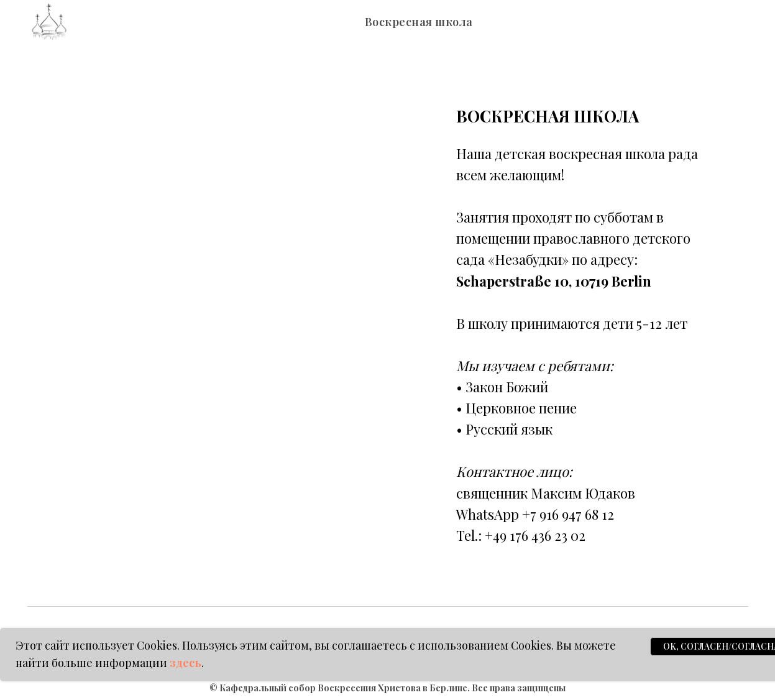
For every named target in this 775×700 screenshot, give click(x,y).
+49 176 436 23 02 (535, 535)
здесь (186, 663)
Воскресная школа (419, 22)
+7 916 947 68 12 (568, 514)
